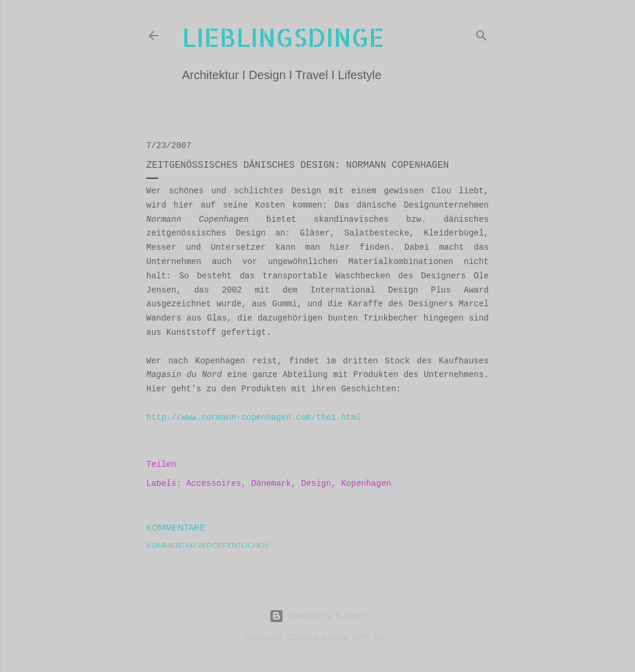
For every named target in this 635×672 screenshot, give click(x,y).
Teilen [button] (161, 464)
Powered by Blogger (317, 616)
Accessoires (213, 483)
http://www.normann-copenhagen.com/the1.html (254, 417)
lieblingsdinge (283, 37)
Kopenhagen (366, 483)
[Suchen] (482, 33)
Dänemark (271, 483)
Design (316, 483)
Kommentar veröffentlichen (207, 545)
